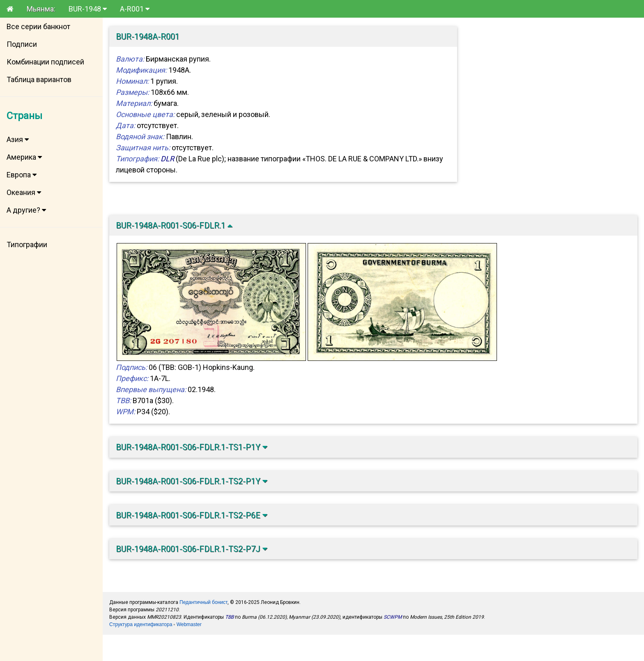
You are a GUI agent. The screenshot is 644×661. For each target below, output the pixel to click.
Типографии (27, 244)
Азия (18, 139)
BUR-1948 (88, 9)
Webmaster (189, 624)
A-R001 (135, 9)
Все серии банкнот (38, 26)
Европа (22, 175)
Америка (24, 157)
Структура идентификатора (141, 624)
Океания (24, 192)
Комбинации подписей (45, 62)
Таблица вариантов (39, 79)
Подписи (22, 44)
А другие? (26, 210)
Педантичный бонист (204, 602)
